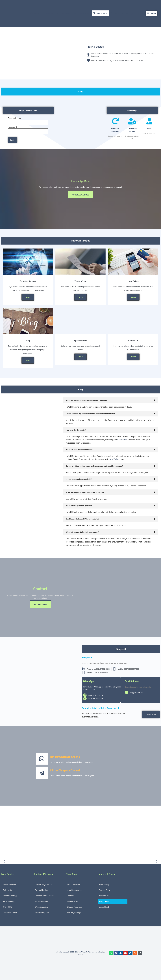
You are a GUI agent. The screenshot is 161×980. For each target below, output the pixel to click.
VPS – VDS (7, 907)
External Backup (42, 890)
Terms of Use (105, 890)
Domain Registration (44, 884)
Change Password (75, 907)
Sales (149, 129)
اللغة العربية (104, 907)
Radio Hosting (9, 901)
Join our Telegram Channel (65, 770)
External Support (42, 913)
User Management (75, 890)
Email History (73, 901)
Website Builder (9, 884)
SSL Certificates (41, 901)
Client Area (122, 440)
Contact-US (104, 896)
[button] (4, 861)
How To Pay (114, 459)
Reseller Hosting (10, 896)
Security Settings (74, 913)
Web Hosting (8, 890)
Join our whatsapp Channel (65, 757)
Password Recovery (115, 130)
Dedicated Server (10, 913)
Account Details (74, 884)
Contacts (71, 896)
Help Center (95, 47)
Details (28, 297)
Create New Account (132, 130)
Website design (41, 907)
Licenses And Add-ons (44, 896)
